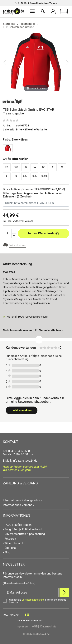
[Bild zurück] (5, 62)
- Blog (7, 553)
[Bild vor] (67, 62)
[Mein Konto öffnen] (53, 12)
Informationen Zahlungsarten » (22, 500)
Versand (29, 221)
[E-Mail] (31, 592)
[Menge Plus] (14, 231)
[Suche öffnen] (43, 12)
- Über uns (9, 548)
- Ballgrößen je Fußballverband (22, 529)
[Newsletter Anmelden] (64, 592)
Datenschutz (48, 626)
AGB (35, 626)
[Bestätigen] (36, 601)
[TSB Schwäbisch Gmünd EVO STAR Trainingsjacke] (36, 62)
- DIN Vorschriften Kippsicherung (24, 534)
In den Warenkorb (43, 233)
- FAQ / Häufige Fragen (17, 525)
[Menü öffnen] (32, 12)
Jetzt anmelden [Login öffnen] (22, 410)
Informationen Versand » (19, 505)
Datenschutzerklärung (33, 600)
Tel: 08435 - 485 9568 (16, 451)
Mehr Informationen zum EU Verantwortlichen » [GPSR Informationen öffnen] (33, 330)
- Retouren (9, 539)
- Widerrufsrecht (13, 543)
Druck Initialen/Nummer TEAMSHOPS (34, 189)
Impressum (23, 626)
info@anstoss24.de (25, 461)
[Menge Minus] (14, 236)
